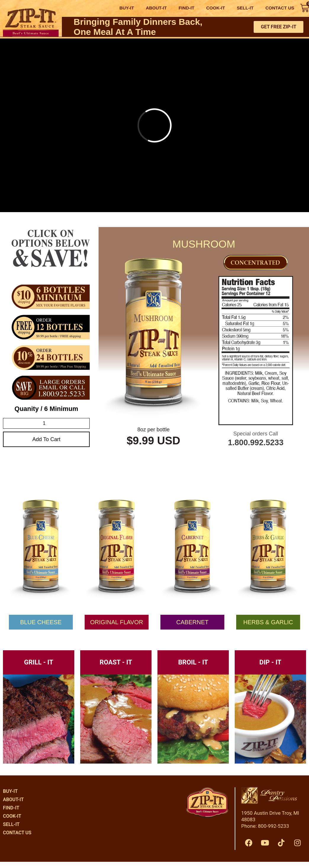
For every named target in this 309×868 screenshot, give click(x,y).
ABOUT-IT (156, 8)
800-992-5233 (274, 826)
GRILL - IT (39, 662)
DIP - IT (270, 662)
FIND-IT (186, 8)
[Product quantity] (46, 423)
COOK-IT (216, 8)
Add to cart (46, 439)
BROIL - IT (193, 662)
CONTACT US (280, 8)
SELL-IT (245, 8)
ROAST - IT (116, 662)
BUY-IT (127, 8)
